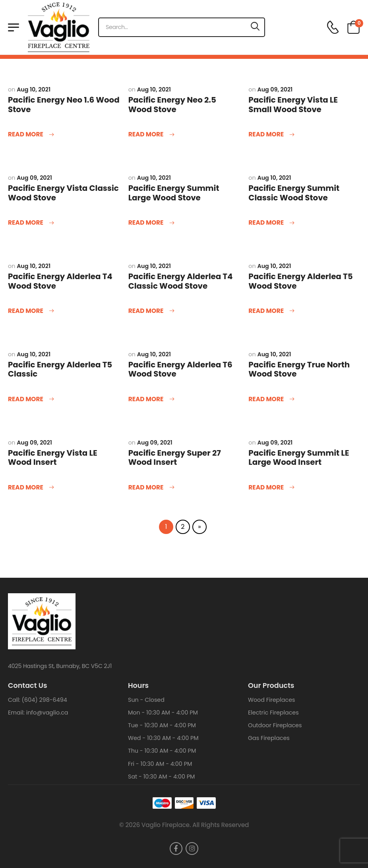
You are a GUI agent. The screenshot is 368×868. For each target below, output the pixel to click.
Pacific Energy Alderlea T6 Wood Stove (180, 369)
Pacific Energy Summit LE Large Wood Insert (299, 458)
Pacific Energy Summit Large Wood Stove (174, 193)
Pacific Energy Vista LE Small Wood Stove (293, 105)
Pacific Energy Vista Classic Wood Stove (63, 193)
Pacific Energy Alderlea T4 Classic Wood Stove (181, 281)
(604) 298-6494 (45, 700)
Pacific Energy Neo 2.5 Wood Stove (172, 105)
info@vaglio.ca (47, 713)
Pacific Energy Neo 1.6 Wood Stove (64, 105)
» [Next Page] (199, 527)
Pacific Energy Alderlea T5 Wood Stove (300, 281)
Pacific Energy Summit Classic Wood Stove (294, 193)
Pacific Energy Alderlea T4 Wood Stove (60, 281)
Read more (26, 135)
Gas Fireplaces (269, 738)
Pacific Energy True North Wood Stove (299, 369)
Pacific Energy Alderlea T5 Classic (60, 369)
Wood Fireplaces (272, 700)
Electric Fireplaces (273, 713)
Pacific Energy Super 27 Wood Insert (175, 458)
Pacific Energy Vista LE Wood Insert (53, 458)
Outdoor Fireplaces (275, 725)
